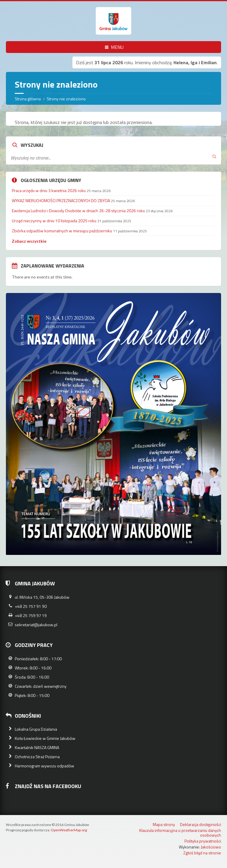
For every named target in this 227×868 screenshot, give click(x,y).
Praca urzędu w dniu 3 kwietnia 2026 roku (49, 190)
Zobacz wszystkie (29, 241)
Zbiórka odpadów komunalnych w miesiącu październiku (62, 231)
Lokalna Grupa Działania (36, 729)
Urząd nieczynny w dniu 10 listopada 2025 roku (54, 221)
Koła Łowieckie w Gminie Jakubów (45, 738)
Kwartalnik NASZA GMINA (37, 747)
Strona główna (28, 99)
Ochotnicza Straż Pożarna (37, 757)
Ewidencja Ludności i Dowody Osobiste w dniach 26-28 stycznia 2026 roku (78, 211)
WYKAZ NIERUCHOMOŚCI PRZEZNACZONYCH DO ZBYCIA (61, 201)
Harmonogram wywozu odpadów (44, 766)
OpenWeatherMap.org (69, 830)
